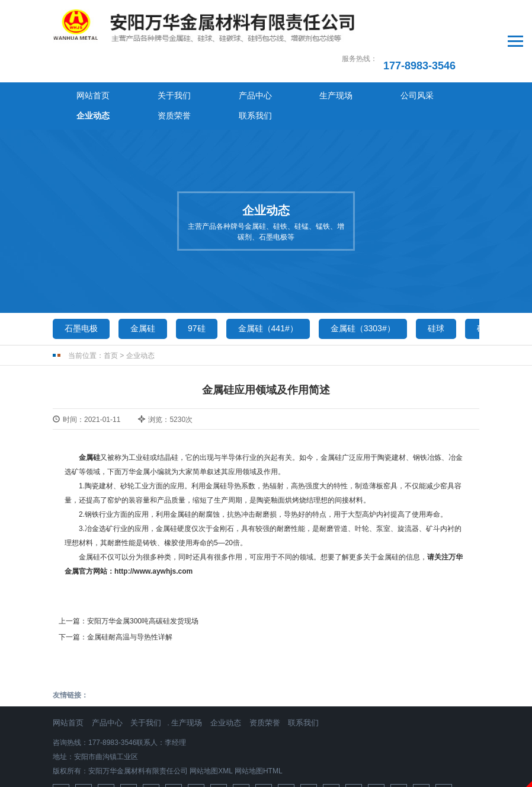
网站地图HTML (259, 717)
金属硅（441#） (268, 274)
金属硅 (143, 274)
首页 (111, 302)
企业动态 (346, 62)
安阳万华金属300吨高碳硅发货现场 (143, 568)
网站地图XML (211, 717)
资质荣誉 (399, 62)
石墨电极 (81, 274)
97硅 (197, 274)
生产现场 (239, 62)
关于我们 (133, 62)
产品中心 (186, 62)
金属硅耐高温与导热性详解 (130, 584)
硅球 (436, 274)
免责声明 (266, 780)
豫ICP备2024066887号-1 (266, 766)
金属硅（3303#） (363, 274)
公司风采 (293, 62)
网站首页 (79, 62)
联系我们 (453, 62)
